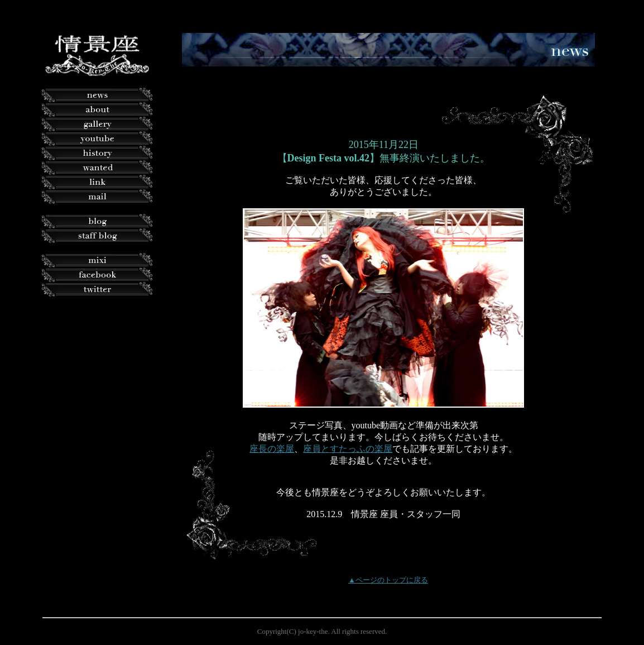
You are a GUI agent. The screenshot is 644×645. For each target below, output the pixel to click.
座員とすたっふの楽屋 (348, 449)
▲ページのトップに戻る (388, 580)
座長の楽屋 (272, 449)
